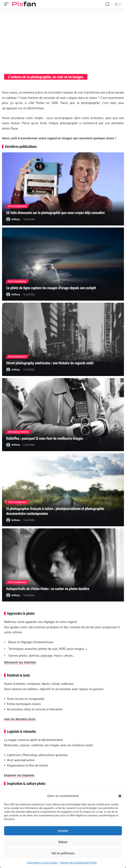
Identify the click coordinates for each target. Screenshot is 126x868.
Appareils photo (18, 432)
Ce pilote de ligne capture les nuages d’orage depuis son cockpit (51, 288)
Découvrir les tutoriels (20, 662)
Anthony (16, 219)
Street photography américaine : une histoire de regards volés (50, 363)
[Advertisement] (63, 39)
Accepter (63, 831)
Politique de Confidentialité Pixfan (78, 863)
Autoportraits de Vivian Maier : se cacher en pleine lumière (48, 589)
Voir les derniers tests (20, 719)
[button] (120, 796)
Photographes (17, 206)
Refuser (63, 842)
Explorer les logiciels (19, 775)
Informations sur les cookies (42, 863)
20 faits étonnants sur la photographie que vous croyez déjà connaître (55, 213)
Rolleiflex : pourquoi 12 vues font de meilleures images (45, 438)
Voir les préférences (63, 853)
